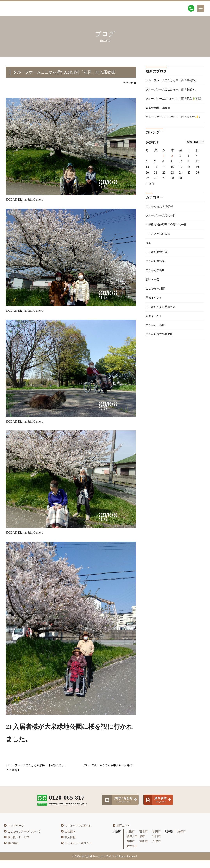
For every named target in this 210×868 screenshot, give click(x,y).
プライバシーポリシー (76, 851)
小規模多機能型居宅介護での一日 (169, 252)
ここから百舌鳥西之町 (161, 368)
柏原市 (143, 849)
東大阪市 (132, 854)
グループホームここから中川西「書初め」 (172, 84)
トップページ (14, 833)
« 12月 (150, 210)
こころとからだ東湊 (160, 262)
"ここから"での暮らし (76, 833)
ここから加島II (156, 300)
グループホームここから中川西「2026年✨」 (174, 140)
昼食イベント (155, 349)
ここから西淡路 (157, 291)
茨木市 (143, 839)
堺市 (142, 844)
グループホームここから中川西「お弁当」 (109, 766)
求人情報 (68, 845)
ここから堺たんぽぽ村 (161, 232)
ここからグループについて (22, 839)
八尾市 (157, 849)
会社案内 (68, 839)
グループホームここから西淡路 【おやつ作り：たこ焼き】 (37, 768)
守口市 (157, 844)
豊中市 (131, 849)
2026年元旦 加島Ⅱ (160, 127)
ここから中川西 (157, 320)
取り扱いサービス (17, 845)
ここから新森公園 (158, 281)
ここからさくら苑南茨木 (163, 339)
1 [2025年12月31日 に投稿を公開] (164, 181)
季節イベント (155, 329)
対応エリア (121, 833)
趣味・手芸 (153, 310)
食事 (149, 271)
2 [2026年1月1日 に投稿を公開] (172, 181)
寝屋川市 (132, 844)
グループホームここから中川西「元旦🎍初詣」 (174, 115)
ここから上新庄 (157, 359)
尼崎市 (182, 839)
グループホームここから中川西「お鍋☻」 (172, 99)
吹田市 (157, 839)
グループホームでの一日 (163, 242)
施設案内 (11, 851)
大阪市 (131, 839)
